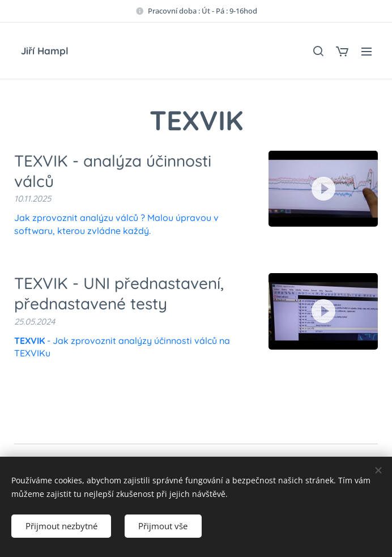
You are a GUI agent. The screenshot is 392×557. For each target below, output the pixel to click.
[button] (318, 51)
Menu (367, 52)
